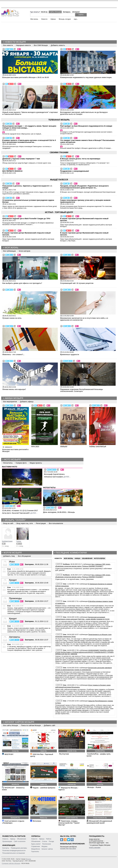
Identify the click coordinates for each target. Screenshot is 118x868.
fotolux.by (43, 818)
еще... (76, 19)
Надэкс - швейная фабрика (43, 788)
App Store (72, 848)
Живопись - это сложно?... (13, 354)
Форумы (44, 846)
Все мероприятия (10, 402)
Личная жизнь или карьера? (14, 389)
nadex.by (44, 784)
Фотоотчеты (8, 463)
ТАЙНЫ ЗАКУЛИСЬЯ (98, 447)
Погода (51, 841)
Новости (44, 19)
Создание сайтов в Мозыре (11, 863)
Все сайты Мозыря (11, 725)
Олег (65, 584)
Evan (9, 569)
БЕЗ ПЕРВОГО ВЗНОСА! (13, 171)
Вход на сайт (8, 523)
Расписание (47, 844)
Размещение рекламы (19, 848)
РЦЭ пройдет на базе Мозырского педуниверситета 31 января (86, 126)
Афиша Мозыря (14, 398)
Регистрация (41, 523)
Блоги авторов (25, 251)
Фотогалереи (99, 558)
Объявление (21, 839)
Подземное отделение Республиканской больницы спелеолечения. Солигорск (82, 390)
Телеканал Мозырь (59, 120)
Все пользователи (56, 523)
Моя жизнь (34, 19)
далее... (67, 477)
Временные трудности (70, 354)
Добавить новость (58, 45)
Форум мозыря (13, 553)
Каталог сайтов (47, 849)
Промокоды (15, 598)
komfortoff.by (100, 751)
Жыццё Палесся (59, 180)
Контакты (6, 848)
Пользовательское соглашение (14, 853)
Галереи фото (21, 463)
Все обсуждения (24, 556)
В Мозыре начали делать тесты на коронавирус (80, 159)
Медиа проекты (36, 463)
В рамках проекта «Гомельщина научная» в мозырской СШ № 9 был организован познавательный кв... (29, 141)
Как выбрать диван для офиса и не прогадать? (22, 283)
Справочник (36, 846)
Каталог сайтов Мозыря (20, 722)
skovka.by (15, 784)
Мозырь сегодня (65, 19)
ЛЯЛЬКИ (64, 447)
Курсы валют (36, 844)
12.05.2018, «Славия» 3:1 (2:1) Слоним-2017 (20, 511)
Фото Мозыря (12, 460)
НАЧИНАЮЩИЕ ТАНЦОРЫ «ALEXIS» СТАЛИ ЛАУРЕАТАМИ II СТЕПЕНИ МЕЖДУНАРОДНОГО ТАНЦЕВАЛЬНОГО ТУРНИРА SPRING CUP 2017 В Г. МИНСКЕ (84, 652)
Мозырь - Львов (94, 787)
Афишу (13, 839)
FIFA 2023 (35, 447)
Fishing (19, 541)
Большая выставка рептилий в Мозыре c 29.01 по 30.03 (26, 77)
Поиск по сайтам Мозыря (31, 725)
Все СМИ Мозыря (41, 45)
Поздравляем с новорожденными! (75, 171)
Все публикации (10, 251)
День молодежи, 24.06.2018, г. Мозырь (59, 512)
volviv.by (100, 784)
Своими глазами (59, 152)
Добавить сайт (50, 725)
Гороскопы (35, 851)
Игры (12, 562)
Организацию (7, 841)
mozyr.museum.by (100, 818)
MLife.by (44, 12)
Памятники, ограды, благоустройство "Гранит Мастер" (69, 823)
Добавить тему (9, 556)
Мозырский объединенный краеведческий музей (99, 822)
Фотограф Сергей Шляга (54, 474)
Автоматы (15, 637)
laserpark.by (15, 818)
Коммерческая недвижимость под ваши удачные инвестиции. (86, 77)
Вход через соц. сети (25, 523)
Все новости (8, 45)
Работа (49, 839)
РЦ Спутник (64, 754)
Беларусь (67, 12)
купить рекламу (95, 848)
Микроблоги (36, 849)
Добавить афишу (27, 402)
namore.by (72, 784)
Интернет (76, 12)
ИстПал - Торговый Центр (59, 212)
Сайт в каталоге (20, 841)
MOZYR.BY (8, 754)
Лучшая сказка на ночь (12, 318)
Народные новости (23, 45)
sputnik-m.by (72, 751)
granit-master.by (72, 818)
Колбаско (66, 564)
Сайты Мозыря (55, 12)
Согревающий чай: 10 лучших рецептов (77, 283)
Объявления (87, 558)
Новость (5, 839)
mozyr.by (15, 751)
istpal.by (44, 751)
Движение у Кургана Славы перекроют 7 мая (21, 159)
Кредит (13, 580)
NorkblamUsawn (7, 541)
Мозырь (28, 859)
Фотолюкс (36, 821)
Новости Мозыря (15, 42)
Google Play (64, 848)
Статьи (45, 841)
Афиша (53, 19)
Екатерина (29, 564)
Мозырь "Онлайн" (15, 520)
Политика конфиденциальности (14, 851)
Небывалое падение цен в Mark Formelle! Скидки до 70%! (26, 219)
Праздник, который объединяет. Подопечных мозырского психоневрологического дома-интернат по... (84, 187)
